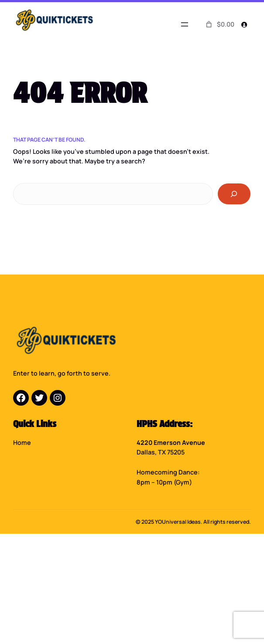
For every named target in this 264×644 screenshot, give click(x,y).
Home (22, 442)
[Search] (234, 194)
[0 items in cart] (219, 24)
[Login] (244, 25)
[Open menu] (185, 24)
